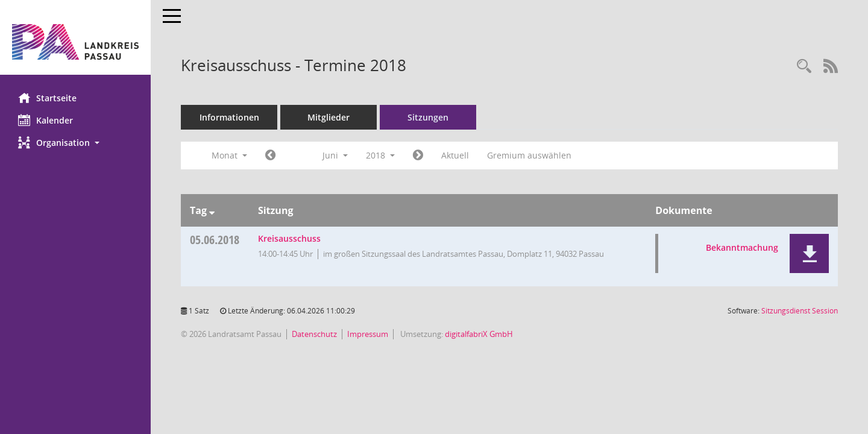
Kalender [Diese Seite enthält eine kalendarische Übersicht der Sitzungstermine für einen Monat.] (46, 120)
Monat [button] (229, 155)
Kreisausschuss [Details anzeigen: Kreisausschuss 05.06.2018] (289, 238)
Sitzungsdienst (800, 311)
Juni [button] (335, 155)
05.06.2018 (215, 240)
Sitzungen (428, 117)
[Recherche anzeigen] (804, 67)
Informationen (229, 117)
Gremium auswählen (529, 155)
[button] (75, 143)
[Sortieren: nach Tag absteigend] (212, 210)
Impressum (368, 334)
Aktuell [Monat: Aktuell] (455, 155)
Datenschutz (314, 334)
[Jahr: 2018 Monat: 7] (418, 156)
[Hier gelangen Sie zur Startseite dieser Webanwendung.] (75, 42)
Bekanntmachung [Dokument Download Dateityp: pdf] (742, 247)
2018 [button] (380, 155)
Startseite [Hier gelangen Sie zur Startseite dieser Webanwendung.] (47, 98)
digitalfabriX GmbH (479, 334)
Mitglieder (329, 117)
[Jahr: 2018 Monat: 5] (270, 156)
